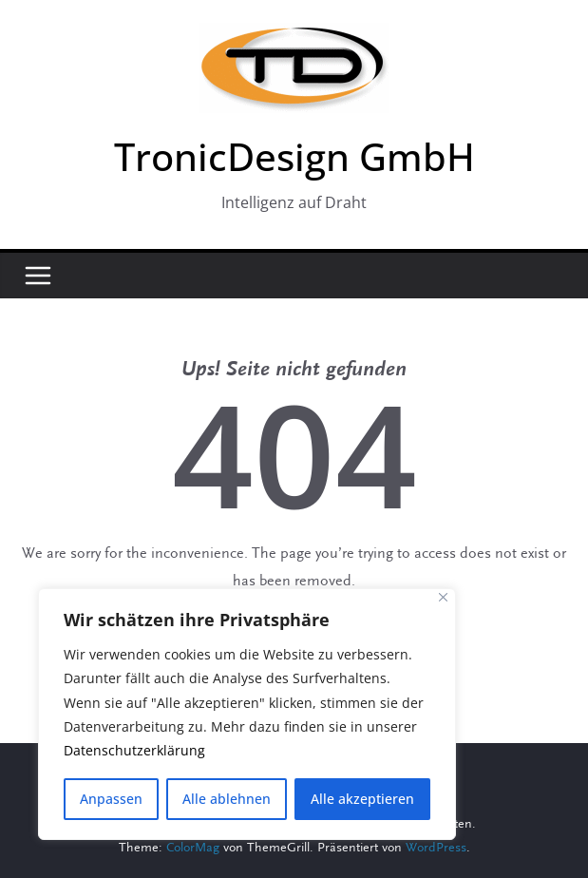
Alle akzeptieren (362, 799)
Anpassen (111, 799)
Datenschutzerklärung (134, 751)
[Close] (443, 598)
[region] (247, 715)
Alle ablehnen (227, 799)
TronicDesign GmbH (294, 156)
